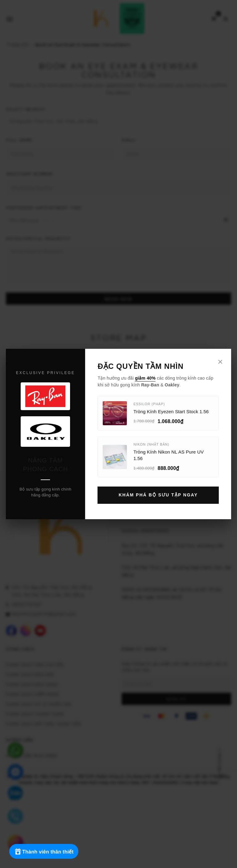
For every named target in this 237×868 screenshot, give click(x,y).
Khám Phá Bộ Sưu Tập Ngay (158, 495)
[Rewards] (44, 851)
